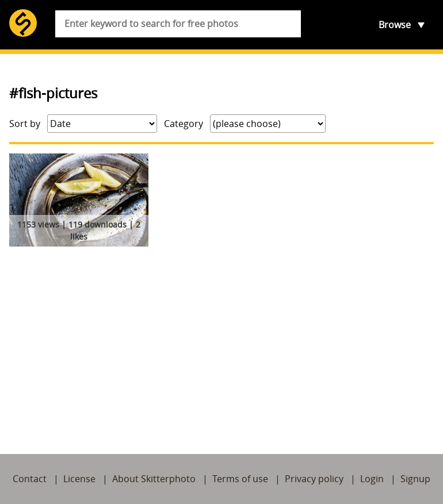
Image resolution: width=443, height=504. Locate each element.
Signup (415, 479)
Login (372, 479)
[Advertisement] (221, 337)
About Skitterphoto (154, 479)
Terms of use (240, 479)
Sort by (25, 124)
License (79, 479)
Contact (30, 479)
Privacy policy (314, 479)
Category (184, 124)
